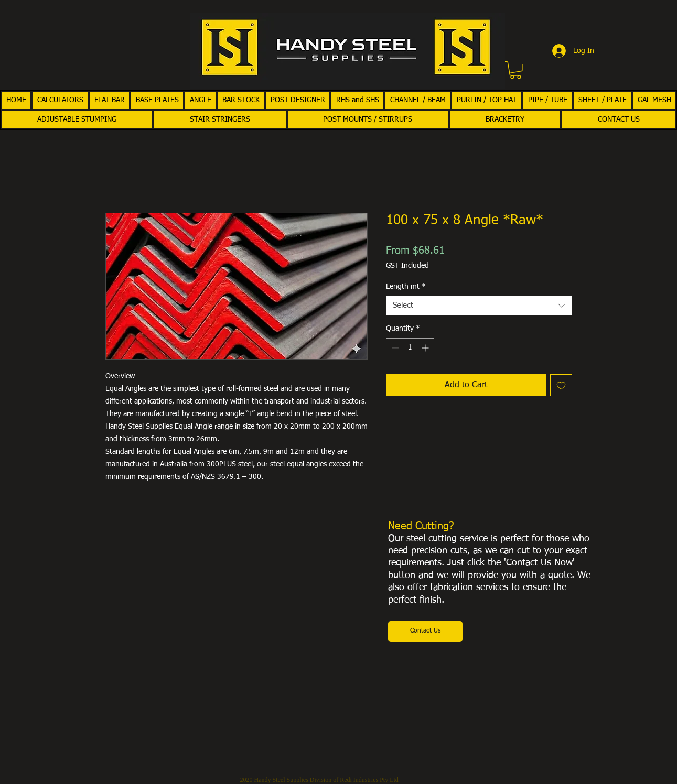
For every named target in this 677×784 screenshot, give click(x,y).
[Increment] (426, 348)
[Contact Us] (425, 631)
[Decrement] (394, 348)
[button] (515, 70)
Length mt (406, 287)
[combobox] (479, 306)
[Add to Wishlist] (561, 385)
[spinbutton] (410, 348)
